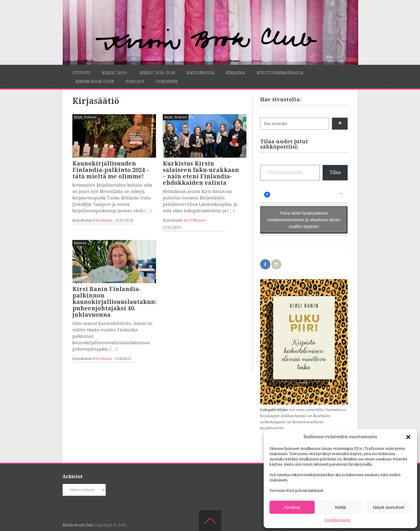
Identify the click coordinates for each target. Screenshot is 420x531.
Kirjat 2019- (115, 73)
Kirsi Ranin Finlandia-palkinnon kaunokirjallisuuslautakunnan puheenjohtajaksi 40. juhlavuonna (119, 302)
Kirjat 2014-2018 (157, 73)
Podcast (135, 81)
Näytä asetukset (389, 507)
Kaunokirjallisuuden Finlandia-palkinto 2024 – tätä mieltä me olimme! (111, 170)
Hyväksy (292, 507)
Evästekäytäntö (337, 520)
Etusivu (82, 73)
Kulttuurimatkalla (280, 73)
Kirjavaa (236, 73)
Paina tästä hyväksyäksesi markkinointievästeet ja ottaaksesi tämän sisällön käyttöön (304, 220)
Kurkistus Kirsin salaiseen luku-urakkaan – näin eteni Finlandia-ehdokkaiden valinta (201, 173)
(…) (148, 211)
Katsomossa (201, 73)
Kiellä (341, 507)
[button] (408, 437)
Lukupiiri (167, 81)
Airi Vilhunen (194, 220)
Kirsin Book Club (95, 81)
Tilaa (335, 172)
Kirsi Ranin (102, 220)
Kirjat (78, 117)
